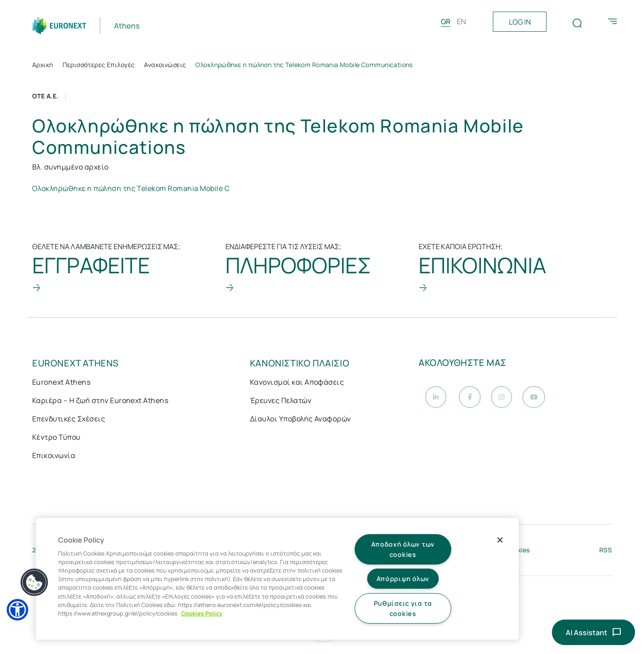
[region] (277, 579)
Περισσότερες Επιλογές (99, 65)
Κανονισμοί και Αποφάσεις (297, 383)
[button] (17, 610)
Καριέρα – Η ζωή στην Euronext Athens (100, 401)
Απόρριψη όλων (403, 579)
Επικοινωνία (54, 456)
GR (446, 21)
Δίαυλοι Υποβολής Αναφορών (301, 420)
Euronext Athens (61, 383)
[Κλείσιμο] (500, 540)
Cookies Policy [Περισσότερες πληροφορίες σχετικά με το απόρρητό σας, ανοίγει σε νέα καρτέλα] (202, 613)
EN (462, 21)
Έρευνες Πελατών (281, 401)
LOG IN (520, 22)
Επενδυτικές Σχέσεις (69, 420)
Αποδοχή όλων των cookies (403, 549)
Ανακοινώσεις (165, 65)
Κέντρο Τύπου (56, 438)
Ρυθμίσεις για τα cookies (403, 608)
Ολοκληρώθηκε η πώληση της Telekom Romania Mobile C (131, 188)
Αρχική (43, 65)
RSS (606, 552)
